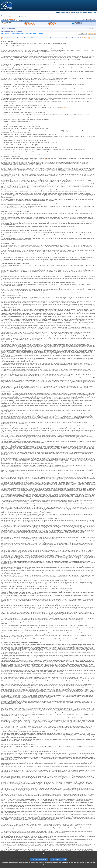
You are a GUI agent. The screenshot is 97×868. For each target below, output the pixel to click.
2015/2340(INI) (12, 19)
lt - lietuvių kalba (78, 12)
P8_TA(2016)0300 (78, 24)
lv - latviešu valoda (76, 12)
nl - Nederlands (83, 12)
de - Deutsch (63, 12)
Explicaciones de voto (55, 25)
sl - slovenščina (92, 12)
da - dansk (61, 12)
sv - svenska (95, 12)
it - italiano (75, 12)
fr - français (70, 12)
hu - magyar (80, 12)
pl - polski (85, 12)
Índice (4, 16)
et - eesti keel (65, 12)
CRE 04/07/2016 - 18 (30, 25)
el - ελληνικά (66, 12)
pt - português (87, 12)
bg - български (56, 12)
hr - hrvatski (73, 12)
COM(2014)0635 (65, 108)
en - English (68, 12)
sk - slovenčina (90, 12)
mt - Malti (82, 12)
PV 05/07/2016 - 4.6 (54, 24)
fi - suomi (93, 12)
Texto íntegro (23, 16)
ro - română (88, 12)
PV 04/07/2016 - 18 (30, 24)
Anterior (10, 16)
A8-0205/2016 (5, 24)
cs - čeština (60, 12)
